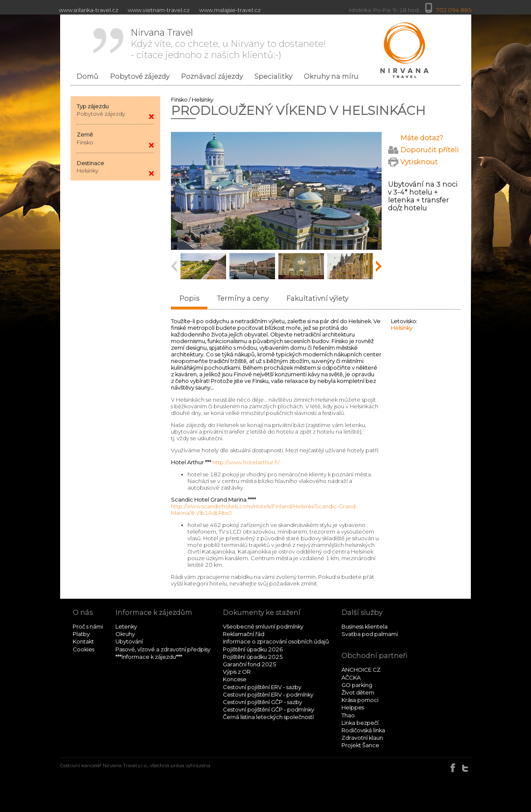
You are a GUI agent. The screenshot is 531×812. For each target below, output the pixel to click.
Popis (189, 299)
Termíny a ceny (243, 299)
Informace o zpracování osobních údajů (276, 641)
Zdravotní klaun (362, 738)
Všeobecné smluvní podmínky (263, 627)
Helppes (353, 707)
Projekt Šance (360, 745)
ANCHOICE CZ (361, 670)
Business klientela (364, 627)
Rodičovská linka (363, 730)
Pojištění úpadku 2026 (253, 649)
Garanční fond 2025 (250, 664)
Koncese (235, 679)
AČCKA (351, 678)
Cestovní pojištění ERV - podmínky (268, 695)
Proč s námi (88, 627)
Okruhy (125, 634)
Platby (81, 634)
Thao (348, 715)
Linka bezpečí (360, 723)
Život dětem (358, 693)
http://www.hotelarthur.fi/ (246, 462)
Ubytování (129, 641)
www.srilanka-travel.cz (89, 10)
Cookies (83, 649)
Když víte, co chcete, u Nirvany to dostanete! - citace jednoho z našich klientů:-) (228, 44)
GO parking (357, 685)
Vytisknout (419, 162)
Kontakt (83, 641)
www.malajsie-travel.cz (230, 10)
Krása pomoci (360, 700)
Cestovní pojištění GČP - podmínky (268, 710)
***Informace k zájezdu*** (149, 657)
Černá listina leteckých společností (268, 717)
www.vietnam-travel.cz (159, 10)
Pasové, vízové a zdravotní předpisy (163, 649)
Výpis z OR (237, 672)
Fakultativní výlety (317, 299)
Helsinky (402, 328)
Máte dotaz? (422, 138)
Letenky (126, 627)
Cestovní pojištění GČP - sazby (262, 702)
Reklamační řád (244, 634)
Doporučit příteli (430, 150)
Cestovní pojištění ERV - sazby (262, 687)
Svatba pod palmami (370, 634)
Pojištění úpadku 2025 (253, 657)
